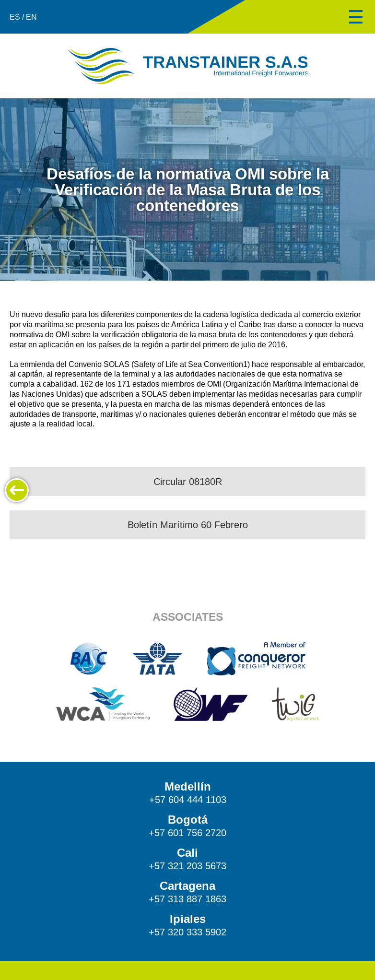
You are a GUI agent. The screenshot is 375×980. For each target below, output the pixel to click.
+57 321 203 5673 (187, 866)
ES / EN (23, 17)
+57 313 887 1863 (187, 899)
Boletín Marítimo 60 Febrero (188, 525)
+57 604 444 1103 (188, 800)
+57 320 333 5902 (187, 932)
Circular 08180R (188, 481)
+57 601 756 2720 (187, 833)
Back (17, 490)
